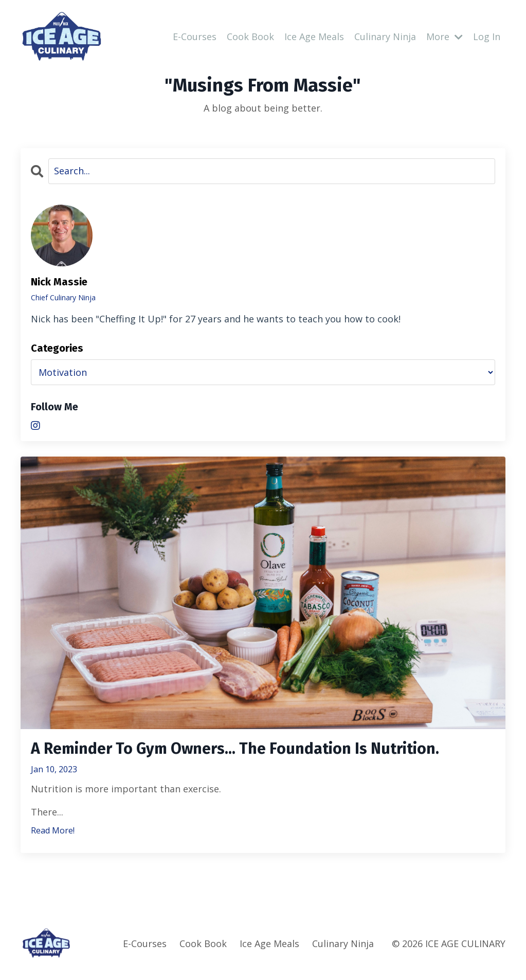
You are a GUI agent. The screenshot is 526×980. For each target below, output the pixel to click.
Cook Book (250, 37)
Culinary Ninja (385, 37)
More (445, 37)
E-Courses (195, 37)
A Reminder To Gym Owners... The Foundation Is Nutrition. (235, 749)
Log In (487, 37)
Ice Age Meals (314, 37)
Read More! (53, 830)
